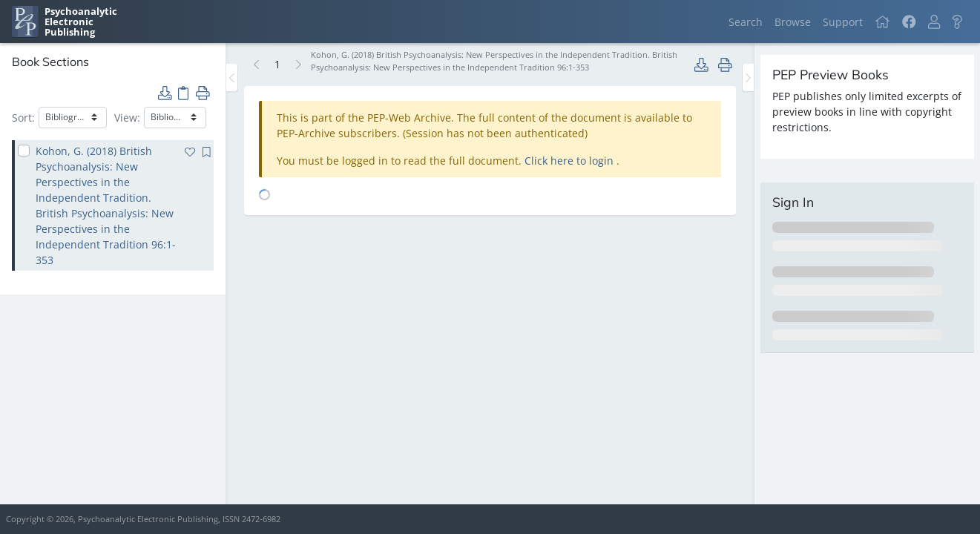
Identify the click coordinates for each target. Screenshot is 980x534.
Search (746, 22)
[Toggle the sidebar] (232, 78)
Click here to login (570, 161)
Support (843, 22)
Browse (793, 22)
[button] (934, 22)
